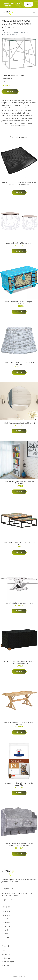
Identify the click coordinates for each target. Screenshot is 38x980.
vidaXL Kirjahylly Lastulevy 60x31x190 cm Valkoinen (19, 483)
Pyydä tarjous (28, 4)
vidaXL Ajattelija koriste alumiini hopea (19, 603)
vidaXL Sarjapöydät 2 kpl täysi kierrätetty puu (19, 543)
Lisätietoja (10, 91)
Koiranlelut (5, 930)
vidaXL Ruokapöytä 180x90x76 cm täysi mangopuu (19, 723)
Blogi (3, 951)
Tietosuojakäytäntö (8, 962)
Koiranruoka (6, 934)
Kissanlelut (5, 919)
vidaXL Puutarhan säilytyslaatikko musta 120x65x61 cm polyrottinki (19, 663)
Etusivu (4, 30)
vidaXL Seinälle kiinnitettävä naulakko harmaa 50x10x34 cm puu (19, 845)
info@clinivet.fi (7, 900)
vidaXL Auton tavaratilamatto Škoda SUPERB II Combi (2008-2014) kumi (19, 183)
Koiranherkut (6, 926)
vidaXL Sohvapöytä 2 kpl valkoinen (19, 243)
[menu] (34, 12)
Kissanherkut (6, 911)
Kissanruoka (6, 923)
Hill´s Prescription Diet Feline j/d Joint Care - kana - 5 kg (19, 784)
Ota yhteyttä (6, 954)
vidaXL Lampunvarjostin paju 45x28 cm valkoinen (19, 363)
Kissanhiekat (6, 915)
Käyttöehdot (6, 958)
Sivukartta (5, 965)
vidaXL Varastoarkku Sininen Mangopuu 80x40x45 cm (19, 303)
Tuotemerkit (15, 75)
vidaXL (22, 75)
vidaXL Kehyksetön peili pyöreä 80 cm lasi (19, 423)
